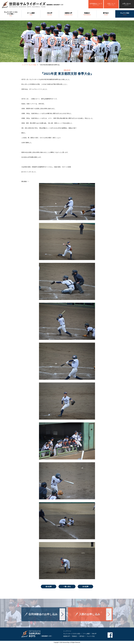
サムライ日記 (125, 14)
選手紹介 (106, 14)
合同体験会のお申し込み (43, 618)
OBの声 (50, 14)
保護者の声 (68, 14)
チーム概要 (31, 14)
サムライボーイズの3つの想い (11, 14)
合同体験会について (96, 4)
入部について (111, 4)
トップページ (67, 631)
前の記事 (49, 587)
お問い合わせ (127, 4)
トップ (24, 65)
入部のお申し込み (90, 618)
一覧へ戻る (67, 587)
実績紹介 (87, 14)
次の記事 (85, 587)
